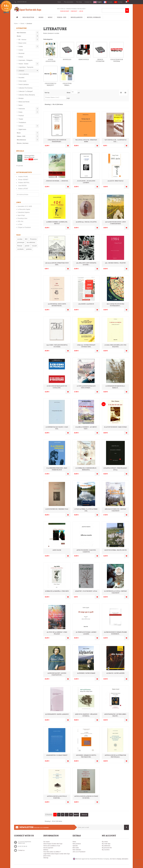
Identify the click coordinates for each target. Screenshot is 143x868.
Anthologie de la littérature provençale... (115, 756)
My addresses (106, 846)
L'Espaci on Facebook (24, 227)
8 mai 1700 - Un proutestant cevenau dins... (86, 346)
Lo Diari (20, 224)
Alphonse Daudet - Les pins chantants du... (57, 674)
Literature (21, 71)
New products (77, 844)
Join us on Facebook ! (79, 852)
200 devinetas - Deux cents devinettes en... (57, 305)
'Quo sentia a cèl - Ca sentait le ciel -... (115, 141)
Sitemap (46, 858)
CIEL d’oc (20, 221)
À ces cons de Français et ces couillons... (57, 387)
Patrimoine (22, 109)
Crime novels (22, 81)
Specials (20, 151)
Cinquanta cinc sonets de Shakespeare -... (57, 141)
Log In (81, 11)
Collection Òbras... (67, 84)
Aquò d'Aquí (21, 215)
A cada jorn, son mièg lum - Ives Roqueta (115, 346)
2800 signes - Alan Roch (86, 304)
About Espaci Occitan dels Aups (53, 844)
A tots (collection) (23, 74)
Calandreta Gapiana (24, 212)
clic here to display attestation (119, 859)
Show (68, 93)
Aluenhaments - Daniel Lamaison (57, 714)
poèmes (29, 249)
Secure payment (48, 848)
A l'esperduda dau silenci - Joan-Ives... (57, 428)
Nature (20, 105)
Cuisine (21, 50)
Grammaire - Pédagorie (25, 60)
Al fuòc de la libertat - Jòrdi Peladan (57, 633)
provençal (21, 242)
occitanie (20, 249)
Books (41, 17)
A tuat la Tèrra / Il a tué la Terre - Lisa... (86, 510)
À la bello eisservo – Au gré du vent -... (86, 428)
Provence (33, 239)
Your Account (65, 11)
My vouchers (106, 850)
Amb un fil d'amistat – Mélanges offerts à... (86, 715)
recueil (34, 246)
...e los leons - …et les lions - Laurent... (86, 182)
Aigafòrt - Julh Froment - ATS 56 (86, 591)
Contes (20, 46)
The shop (79, 2)
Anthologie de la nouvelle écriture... (57, 797)
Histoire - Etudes (23, 64)
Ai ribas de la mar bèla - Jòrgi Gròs (57, 591)
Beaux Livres (22, 43)
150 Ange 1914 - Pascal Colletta (86, 222)
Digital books (22, 129)
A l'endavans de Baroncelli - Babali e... (115, 387)
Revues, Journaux (94, 17)
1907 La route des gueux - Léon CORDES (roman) (115, 223)
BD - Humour (22, 40)
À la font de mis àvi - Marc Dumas (115, 427)
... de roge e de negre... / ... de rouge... (57, 181)
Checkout (74, 11)
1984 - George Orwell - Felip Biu (115, 263)
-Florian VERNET (23, 180)
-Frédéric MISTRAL (24, 183)
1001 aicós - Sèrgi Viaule (115, 181)
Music (50, 17)
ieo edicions (31, 242)
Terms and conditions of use (52, 846)
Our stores (46, 842)
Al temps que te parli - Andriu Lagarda (86, 633)
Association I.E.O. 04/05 (25, 206)
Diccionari (21, 53)
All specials (20, 166)
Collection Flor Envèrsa (25, 88)
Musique (21, 98)
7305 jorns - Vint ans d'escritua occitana (57, 346)
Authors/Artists (24, 172)
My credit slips (106, 844)
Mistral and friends (24, 102)
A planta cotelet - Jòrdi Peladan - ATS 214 (115, 469)
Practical (21, 116)
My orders (105, 842)
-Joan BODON (22, 186)
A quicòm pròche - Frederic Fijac (57, 509)
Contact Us (88, 2)
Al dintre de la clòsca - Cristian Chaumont (115, 592)
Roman (20, 246)
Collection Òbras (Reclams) (26, 95)
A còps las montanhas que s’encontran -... (86, 387)
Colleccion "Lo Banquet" (25, 91)
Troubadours (22, 123)
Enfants (21, 57)
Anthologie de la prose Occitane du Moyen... (86, 797)
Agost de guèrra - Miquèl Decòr (115, 550)
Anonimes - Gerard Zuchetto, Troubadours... (86, 756)
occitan (20, 239)
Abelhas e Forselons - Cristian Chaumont (115, 510)
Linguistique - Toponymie (26, 67)
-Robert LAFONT (23, 189)
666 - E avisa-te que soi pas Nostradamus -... (115, 305)
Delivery (46, 850)
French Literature (23, 85)
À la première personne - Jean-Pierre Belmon (57, 469)
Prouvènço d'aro (22, 218)
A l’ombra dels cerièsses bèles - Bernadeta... (86, 469)
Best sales (76, 848)
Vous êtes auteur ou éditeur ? (52, 852)
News (59, 2)
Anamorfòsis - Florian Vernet (57, 755)
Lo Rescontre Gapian (24, 209)
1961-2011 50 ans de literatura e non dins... (57, 264)
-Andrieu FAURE (23, 177)
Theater (21, 119)
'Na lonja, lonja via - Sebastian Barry (86, 141)
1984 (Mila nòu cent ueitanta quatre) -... (86, 264)
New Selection (28, 17)
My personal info (107, 848)
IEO (26, 239)
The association (68, 2)
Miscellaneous (77, 17)
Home (16, 24)
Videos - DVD (62, 17)
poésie (27, 246)
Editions (21, 126)
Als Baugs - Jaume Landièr (115, 673)
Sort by (47, 93)
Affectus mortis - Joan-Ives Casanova (86, 551)
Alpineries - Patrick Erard (86, 673)
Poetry (20, 112)
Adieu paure (57, 550)
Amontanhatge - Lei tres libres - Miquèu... (115, 715)
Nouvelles (21, 78)
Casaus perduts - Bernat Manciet (30, 156)
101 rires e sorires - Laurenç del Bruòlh (57, 223)
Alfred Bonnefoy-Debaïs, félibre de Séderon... (115, 633)
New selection (77, 850)
